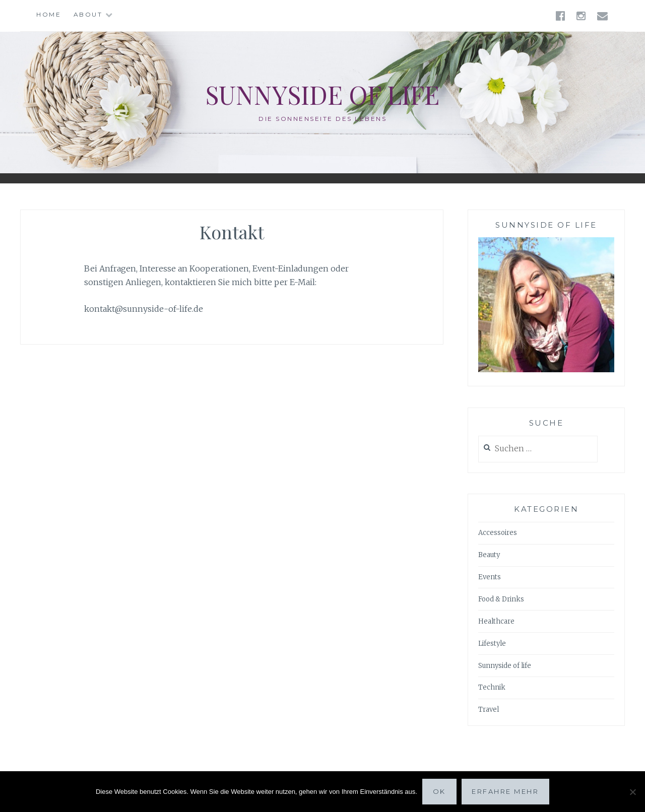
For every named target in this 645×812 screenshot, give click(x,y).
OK (439, 791)
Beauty (489, 555)
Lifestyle (492, 644)
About (88, 14)
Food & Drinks (501, 599)
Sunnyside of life (322, 94)
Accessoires (498, 533)
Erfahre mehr (505, 791)
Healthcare (496, 621)
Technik (492, 687)
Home (49, 14)
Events (490, 577)
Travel (489, 709)
